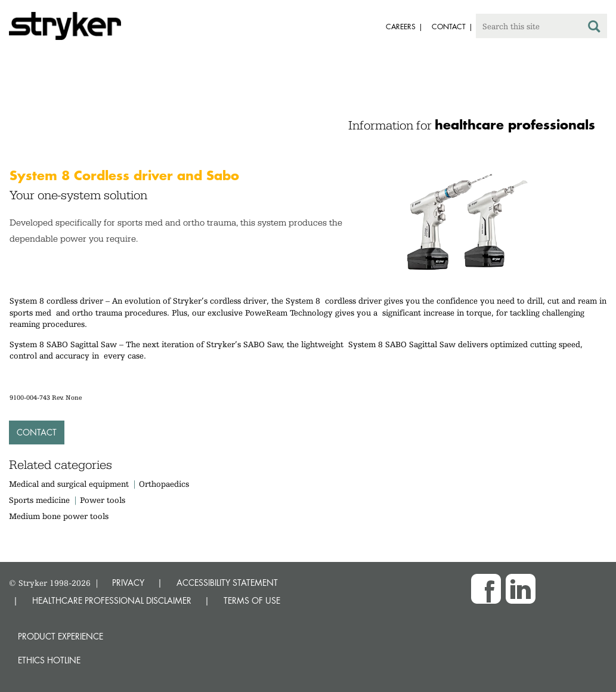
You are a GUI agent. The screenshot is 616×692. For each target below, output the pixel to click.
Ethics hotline (49, 660)
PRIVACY (128, 583)
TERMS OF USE (252, 600)
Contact (37, 432)
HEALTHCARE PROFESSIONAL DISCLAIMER (112, 600)
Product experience (61, 636)
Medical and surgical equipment (70, 484)
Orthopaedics (164, 484)
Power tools (103, 500)
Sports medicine (39, 500)
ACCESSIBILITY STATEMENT (227, 583)
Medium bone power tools (59, 516)
